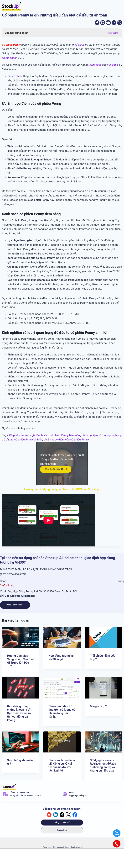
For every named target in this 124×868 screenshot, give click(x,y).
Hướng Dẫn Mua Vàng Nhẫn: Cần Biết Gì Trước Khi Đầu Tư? (20, 661)
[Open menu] (119, 6)
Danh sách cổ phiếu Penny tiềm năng (59, 437)
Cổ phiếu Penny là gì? (22, 437)
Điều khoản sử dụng (61, 847)
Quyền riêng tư (77, 847)
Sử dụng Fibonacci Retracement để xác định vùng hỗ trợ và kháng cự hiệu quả (103, 765)
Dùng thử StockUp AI (56, 472)
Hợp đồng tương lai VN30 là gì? (61, 657)
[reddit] (104, 23)
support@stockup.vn (78, 795)
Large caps (95, 66)
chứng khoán (10, 59)
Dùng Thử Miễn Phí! (15, 606)
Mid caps (112, 66)
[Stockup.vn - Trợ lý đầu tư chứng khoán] (12, 6)
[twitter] (119, 23)
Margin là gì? (98, 706)
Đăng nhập (62, 830)
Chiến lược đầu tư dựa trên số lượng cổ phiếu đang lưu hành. (62, 711)
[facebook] (90, 23)
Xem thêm (113, 34)
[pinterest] (97, 23)
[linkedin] (112, 23)
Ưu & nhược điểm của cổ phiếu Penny (66, 441)
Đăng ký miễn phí (62, 822)
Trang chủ (47, 847)
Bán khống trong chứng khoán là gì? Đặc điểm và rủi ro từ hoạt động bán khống (19, 713)
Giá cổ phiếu (15, 78)
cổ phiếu (79, 46)
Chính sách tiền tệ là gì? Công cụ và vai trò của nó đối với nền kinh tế (62, 765)
